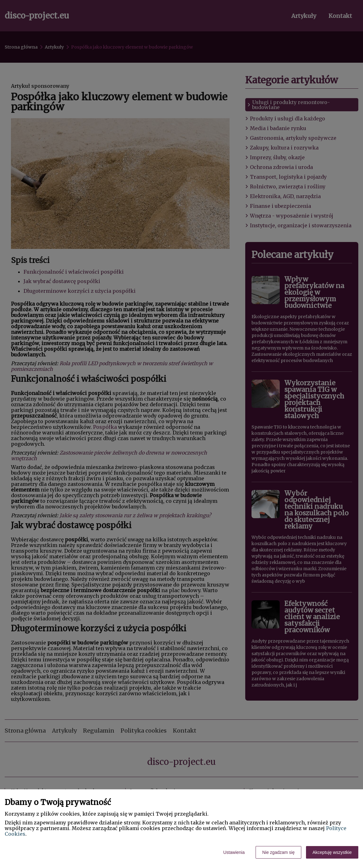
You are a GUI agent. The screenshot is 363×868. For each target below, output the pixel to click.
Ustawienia (234, 852)
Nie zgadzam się (278, 852)
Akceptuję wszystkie (332, 852)
